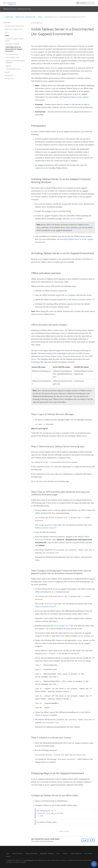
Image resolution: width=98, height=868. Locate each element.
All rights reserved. (29, 860)
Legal (8, 854)
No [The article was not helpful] (91, 840)
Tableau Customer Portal (45, 528)
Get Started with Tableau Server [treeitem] (14, 26)
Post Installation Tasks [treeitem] (12, 58)
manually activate (73, 107)
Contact (65, 854)
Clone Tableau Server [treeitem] (12, 54)
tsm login (39, 424)
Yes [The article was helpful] (85, 840)
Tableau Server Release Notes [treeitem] (13, 29)
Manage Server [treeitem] (9, 79)
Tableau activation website (82, 300)
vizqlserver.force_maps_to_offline (50, 813)
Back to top (63, 831)
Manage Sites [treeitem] (9, 75)
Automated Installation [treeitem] (12, 44)
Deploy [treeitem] (7, 36)
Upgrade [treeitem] (8, 66)
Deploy (40, 17)
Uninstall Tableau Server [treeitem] (13, 69)
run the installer (76, 219)
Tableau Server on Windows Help (26, 17)
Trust (58, 854)
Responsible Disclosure (47, 854)
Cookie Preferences (76, 854)
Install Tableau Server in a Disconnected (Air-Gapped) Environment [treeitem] (14, 49)
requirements (40, 168)
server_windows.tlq (61, 626)
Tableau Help (8, 17)
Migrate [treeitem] (7, 72)
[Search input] (88, 3)
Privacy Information (31, 854)
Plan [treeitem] (6, 32)
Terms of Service (17, 854)
